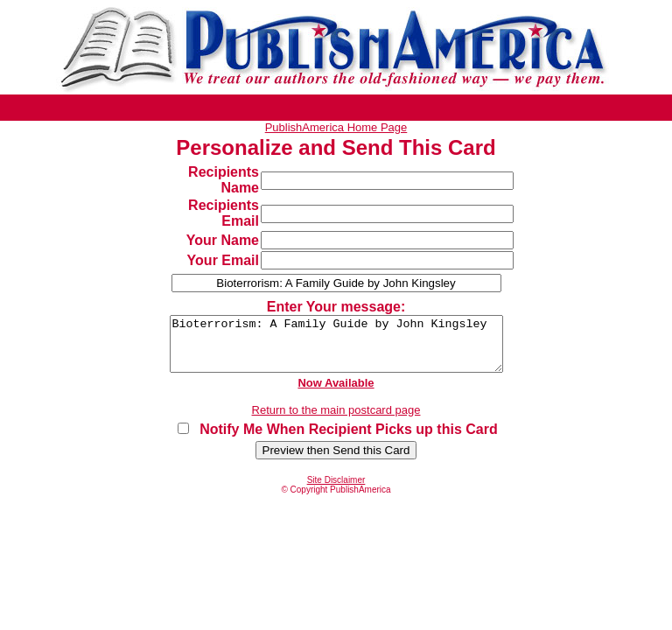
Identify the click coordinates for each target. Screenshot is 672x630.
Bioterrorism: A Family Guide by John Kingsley (336, 349)
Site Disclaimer (336, 490)
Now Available (336, 393)
